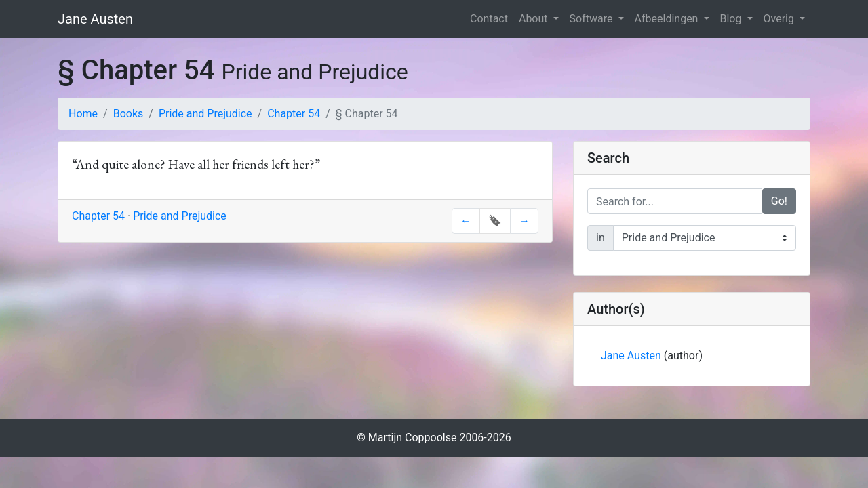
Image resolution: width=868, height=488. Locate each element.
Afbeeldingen (668, 19)
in (600, 238)
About (535, 19)
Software (593, 19)
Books (129, 114)
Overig (780, 19)
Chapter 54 (294, 114)
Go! (779, 201)
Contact (489, 19)
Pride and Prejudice (205, 114)
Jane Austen (95, 19)
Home (83, 114)
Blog (732, 19)
